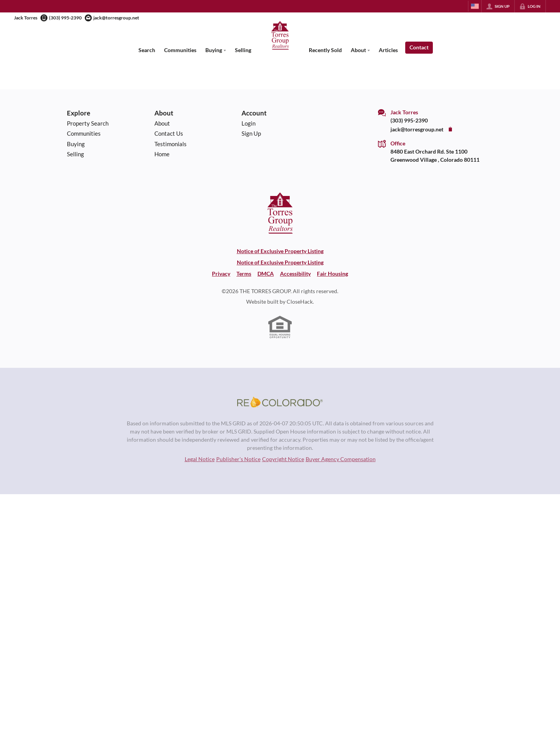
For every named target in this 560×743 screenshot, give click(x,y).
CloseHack (300, 302)
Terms (244, 274)
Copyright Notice (283, 459)
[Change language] (475, 6)
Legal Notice (200, 459)
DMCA (266, 274)
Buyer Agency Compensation (341, 459)
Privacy (221, 274)
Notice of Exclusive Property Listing (280, 251)
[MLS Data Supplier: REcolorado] (280, 402)
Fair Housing (332, 274)
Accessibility (295, 274)
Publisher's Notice (238, 459)
